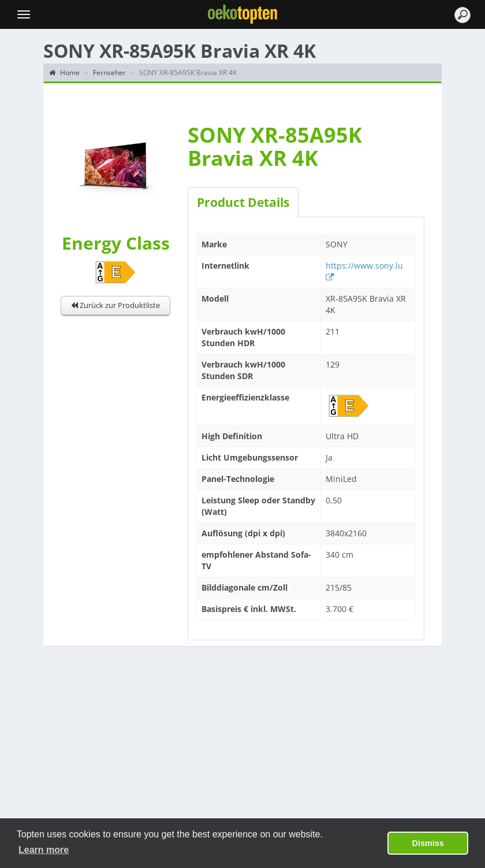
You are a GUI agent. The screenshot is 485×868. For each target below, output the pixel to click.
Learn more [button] (44, 850)
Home (64, 73)
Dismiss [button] (428, 843)
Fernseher (109, 73)
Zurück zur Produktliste (115, 305)
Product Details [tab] (243, 202)
